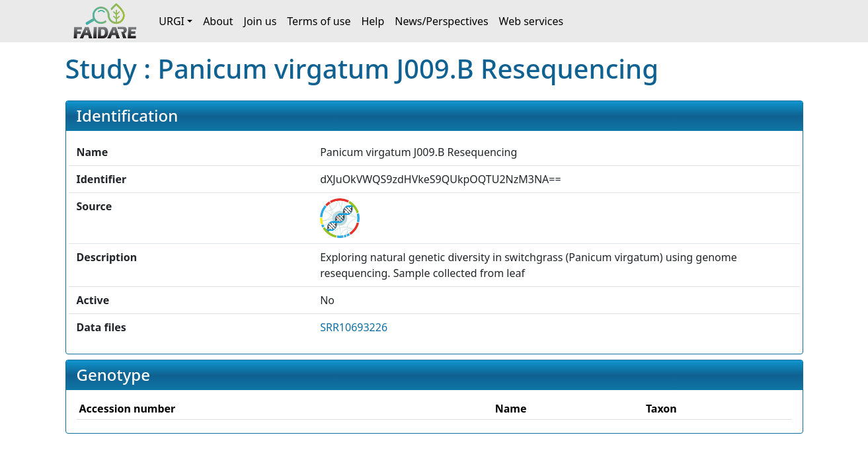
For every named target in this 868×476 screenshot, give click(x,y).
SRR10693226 (354, 327)
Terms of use (319, 21)
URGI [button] (172, 21)
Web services (532, 21)
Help (373, 21)
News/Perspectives (441, 21)
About (218, 21)
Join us (260, 21)
